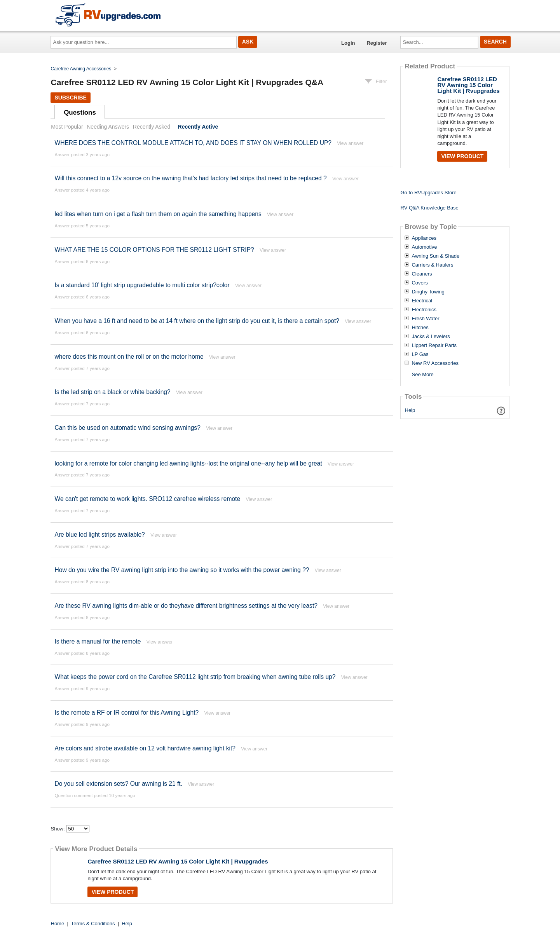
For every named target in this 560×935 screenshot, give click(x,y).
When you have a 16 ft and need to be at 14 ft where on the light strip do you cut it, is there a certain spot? (198, 321)
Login (348, 43)
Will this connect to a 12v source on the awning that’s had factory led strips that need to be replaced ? (190, 178)
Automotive (424, 247)
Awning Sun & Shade (435, 256)
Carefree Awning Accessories (81, 69)
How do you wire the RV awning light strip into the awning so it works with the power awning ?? (182, 570)
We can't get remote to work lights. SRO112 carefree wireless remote (147, 499)
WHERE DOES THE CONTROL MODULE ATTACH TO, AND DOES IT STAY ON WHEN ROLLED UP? (193, 143)
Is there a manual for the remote (98, 641)
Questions (80, 113)
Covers (420, 283)
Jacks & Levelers (431, 337)
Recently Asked (152, 127)
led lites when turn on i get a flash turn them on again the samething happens (158, 214)
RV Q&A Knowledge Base (429, 208)
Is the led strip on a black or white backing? (112, 392)
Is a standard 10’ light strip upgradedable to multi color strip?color (142, 285)
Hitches (420, 328)
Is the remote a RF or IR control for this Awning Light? (126, 713)
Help (410, 410)
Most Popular (67, 127)
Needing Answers (108, 127)
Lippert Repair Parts (434, 345)
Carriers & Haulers (432, 265)
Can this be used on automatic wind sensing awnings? (127, 428)
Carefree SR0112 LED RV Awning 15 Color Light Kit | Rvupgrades (178, 861)
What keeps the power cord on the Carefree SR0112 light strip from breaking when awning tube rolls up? (195, 677)
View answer (350, 143)
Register (377, 43)
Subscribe (70, 98)
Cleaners (422, 274)
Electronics (424, 310)
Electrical (422, 301)
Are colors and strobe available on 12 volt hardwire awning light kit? (145, 748)
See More (422, 374)
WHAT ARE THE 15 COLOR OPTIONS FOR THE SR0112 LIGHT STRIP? (154, 250)
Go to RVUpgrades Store (428, 193)
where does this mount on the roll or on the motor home (129, 357)
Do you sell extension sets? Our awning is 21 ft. (118, 784)
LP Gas (420, 354)
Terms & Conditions (93, 924)
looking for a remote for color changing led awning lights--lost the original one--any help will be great (188, 463)
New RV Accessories (435, 363)
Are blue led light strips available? (99, 535)
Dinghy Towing (428, 292)
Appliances (424, 238)
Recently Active (198, 127)
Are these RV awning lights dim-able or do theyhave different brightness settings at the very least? (186, 606)
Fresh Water (425, 319)
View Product (113, 892)
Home (58, 924)
